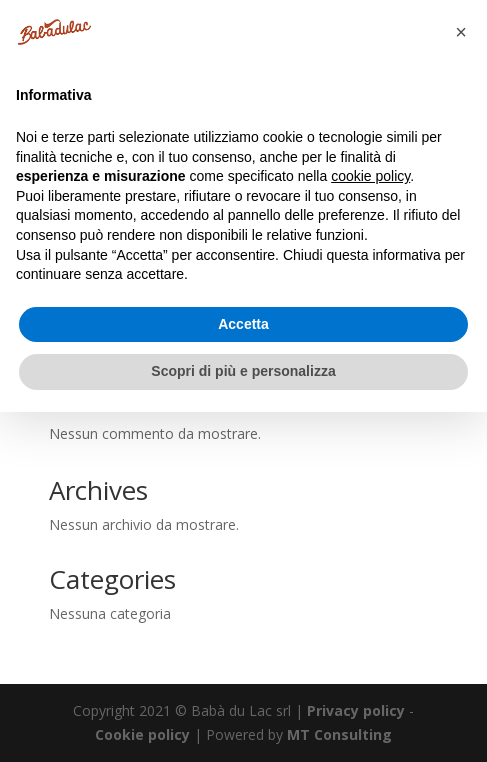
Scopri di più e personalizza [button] (243, 371)
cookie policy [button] (370, 176)
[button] (461, 32)
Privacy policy (356, 710)
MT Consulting (339, 734)
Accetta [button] (243, 324)
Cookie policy (142, 734)
